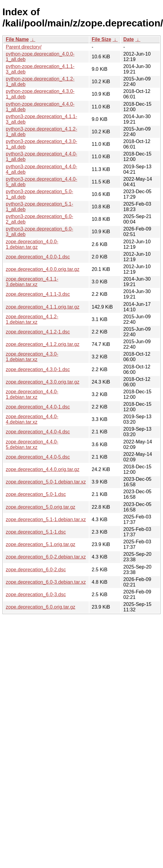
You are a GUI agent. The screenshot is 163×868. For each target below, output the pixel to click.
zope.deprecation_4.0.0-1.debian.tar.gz (32, 244)
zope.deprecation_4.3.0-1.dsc (38, 369)
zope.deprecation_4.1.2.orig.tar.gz (43, 344)
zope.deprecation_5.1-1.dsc (36, 532)
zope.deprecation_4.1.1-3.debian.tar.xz (32, 282)
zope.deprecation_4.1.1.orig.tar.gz (43, 307)
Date (129, 39)
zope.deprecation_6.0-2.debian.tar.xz (46, 557)
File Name (17, 39)
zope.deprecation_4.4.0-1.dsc (38, 407)
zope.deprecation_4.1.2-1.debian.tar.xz (32, 319)
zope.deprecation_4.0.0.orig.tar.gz (43, 269)
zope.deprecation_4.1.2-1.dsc (38, 332)
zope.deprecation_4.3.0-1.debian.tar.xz (32, 357)
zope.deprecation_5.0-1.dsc (36, 494)
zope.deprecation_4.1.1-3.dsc (38, 294)
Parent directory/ (24, 47)
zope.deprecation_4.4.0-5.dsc (38, 457)
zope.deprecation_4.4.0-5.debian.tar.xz (32, 444)
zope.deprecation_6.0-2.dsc (36, 570)
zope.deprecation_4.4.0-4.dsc (38, 432)
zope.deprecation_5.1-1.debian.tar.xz (46, 519)
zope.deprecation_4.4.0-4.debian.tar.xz (32, 419)
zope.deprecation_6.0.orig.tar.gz (41, 607)
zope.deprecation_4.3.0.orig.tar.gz (43, 382)
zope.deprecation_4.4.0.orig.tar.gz (43, 469)
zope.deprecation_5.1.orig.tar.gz (41, 544)
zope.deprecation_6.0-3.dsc (36, 595)
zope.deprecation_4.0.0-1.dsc (38, 257)
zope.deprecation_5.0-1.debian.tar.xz (46, 482)
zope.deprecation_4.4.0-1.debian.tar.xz (32, 394)
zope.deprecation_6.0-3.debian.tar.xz (46, 582)
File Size (102, 39)
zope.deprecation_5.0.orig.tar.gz (41, 507)
